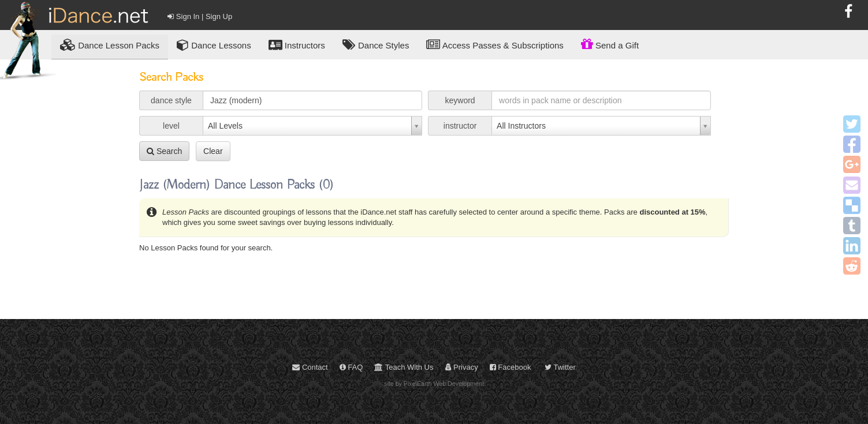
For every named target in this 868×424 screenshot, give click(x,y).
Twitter (560, 367)
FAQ (351, 367)
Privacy (462, 367)
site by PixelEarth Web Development (434, 384)
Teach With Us (404, 367)
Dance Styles (376, 45)
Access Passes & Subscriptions (495, 45)
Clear (213, 151)
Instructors (297, 45)
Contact (310, 367)
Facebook (511, 367)
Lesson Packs (110, 45)
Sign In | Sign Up (200, 16)
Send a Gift (610, 44)
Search (164, 151)
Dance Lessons (214, 45)
